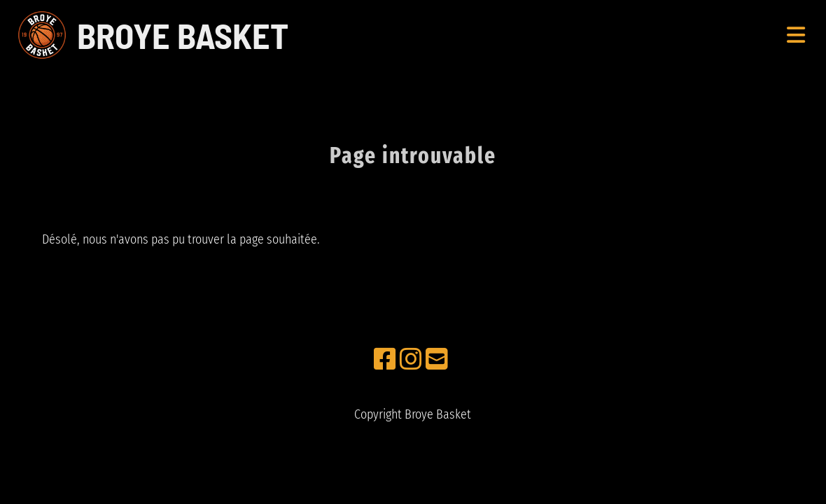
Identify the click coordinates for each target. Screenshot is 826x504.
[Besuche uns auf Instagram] (411, 360)
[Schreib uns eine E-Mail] (437, 360)
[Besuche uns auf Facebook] (385, 360)
